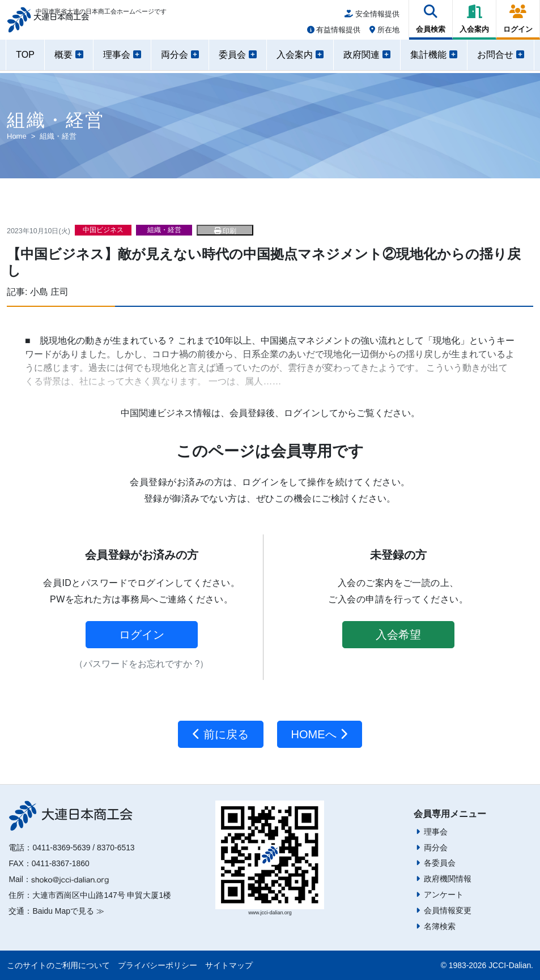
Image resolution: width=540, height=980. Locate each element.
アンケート (444, 895)
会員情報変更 (448, 910)
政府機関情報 (448, 879)
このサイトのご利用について (58, 965)
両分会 (436, 848)
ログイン (142, 635)
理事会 (436, 832)
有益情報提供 (334, 34)
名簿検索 (440, 926)
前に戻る (221, 734)
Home (17, 136)
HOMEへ (320, 734)
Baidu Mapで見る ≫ (68, 911)
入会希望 (398, 635)
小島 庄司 (49, 292)
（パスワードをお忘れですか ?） (141, 664)
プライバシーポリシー (158, 965)
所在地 (384, 34)
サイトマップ (229, 965)
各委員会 (440, 863)
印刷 (225, 231)
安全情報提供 (372, 18)
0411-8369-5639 (61, 848)
